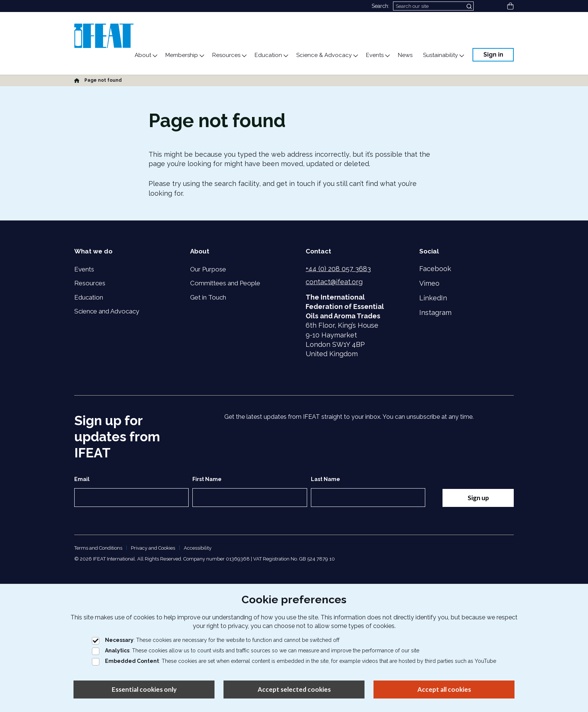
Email (82, 479)
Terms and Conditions (98, 548)
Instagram (435, 313)
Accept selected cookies (294, 689)
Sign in (493, 55)
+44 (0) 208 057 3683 (338, 269)
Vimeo (429, 283)
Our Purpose (208, 269)
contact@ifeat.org (334, 282)
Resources (90, 283)
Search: (380, 6)
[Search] (433, 6)
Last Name (325, 479)
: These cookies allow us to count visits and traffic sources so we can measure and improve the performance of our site (256, 651)
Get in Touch (208, 297)
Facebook (435, 269)
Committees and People (225, 283)
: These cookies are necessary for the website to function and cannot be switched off (216, 640)
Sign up (478, 498)
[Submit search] (470, 6)
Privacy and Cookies (153, 548)
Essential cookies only (144, 689)
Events (84, 269)
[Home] (77, 80)
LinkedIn (433, 298)
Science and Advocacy (107, 311)
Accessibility (198, 548)
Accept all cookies (444, 689)
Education (89, 297)
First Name (207, 479)
